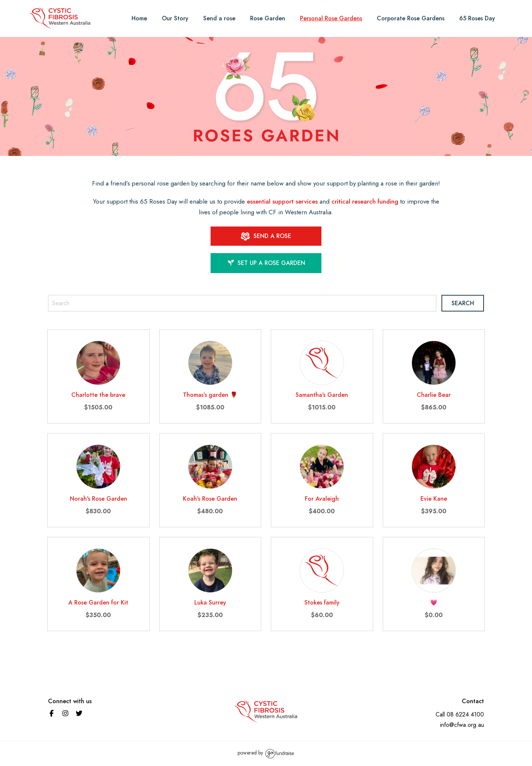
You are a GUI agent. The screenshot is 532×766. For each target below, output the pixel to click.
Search (463, 303)
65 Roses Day (477, 18)
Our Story (175, 18)
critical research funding (365, 201)
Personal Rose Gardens (331, 18)
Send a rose (219, 18)
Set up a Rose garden (266, 263)
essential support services (282, 201)
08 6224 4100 (465, 714)
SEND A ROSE (266, 236)
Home (139, 18)
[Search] (242, 303)
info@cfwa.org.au (462, 725)
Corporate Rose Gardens (411, 18)
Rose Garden (268, 18)
